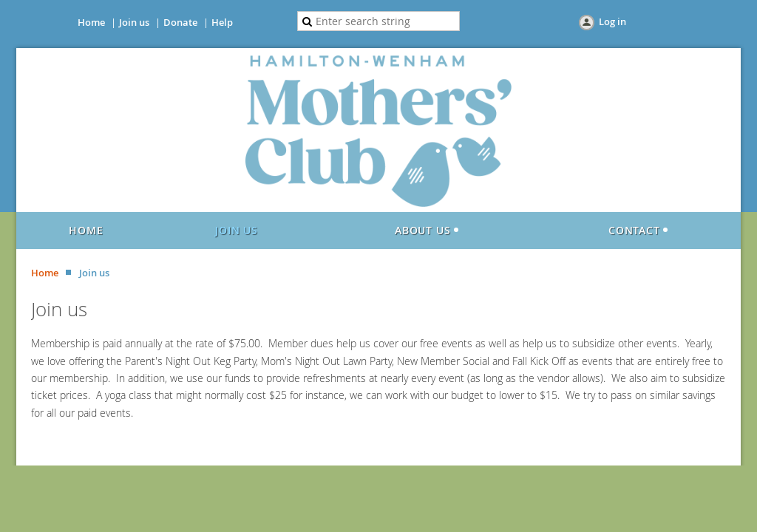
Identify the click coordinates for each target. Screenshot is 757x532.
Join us (134, 22)
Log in (612, 21)
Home (91, 22)
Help (222, 22)
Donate (180, 22)
